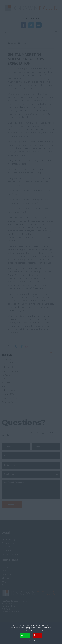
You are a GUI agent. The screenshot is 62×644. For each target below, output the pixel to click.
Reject (37, 635)
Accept (25, 635)
